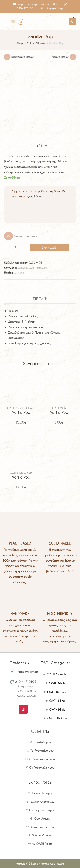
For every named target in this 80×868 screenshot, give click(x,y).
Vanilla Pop (21, 412)
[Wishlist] (12, 22)
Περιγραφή (40, 299)
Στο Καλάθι (49, 248)
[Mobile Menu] (6, 22)
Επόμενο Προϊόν (60, 57)
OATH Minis (59, 408)
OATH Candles (16, 408)
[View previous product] (7, 57)
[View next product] (73, 57)
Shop (20, 43)
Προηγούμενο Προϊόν (23, 57)
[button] (21, 236)
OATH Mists (16, 473)
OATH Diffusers (36, 43)
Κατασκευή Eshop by (40, 864)
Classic (22, 268)
